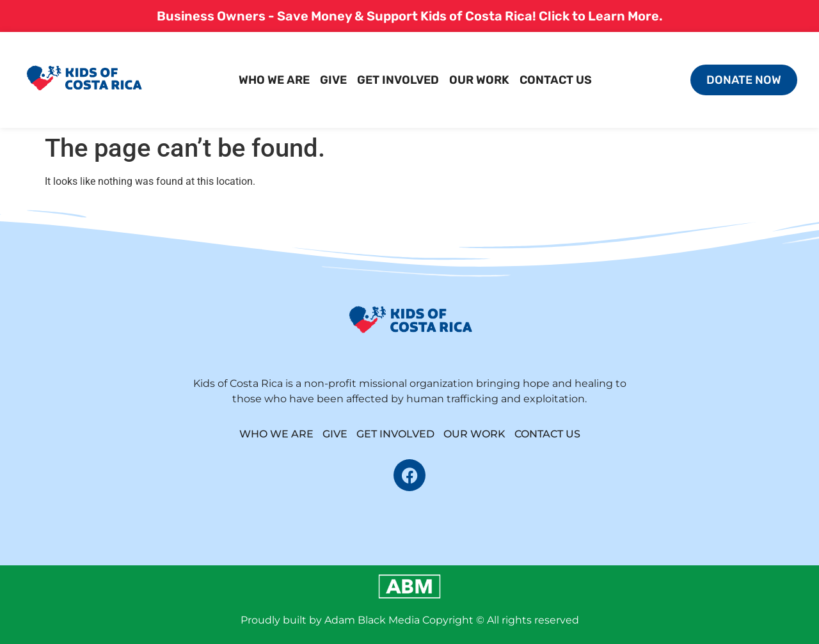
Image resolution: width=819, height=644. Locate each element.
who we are (274, 80)
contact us (556, 80)
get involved (398, 80)
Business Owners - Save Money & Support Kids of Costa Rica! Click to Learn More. (410, 16)
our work (479, 80)
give (333, 80)
